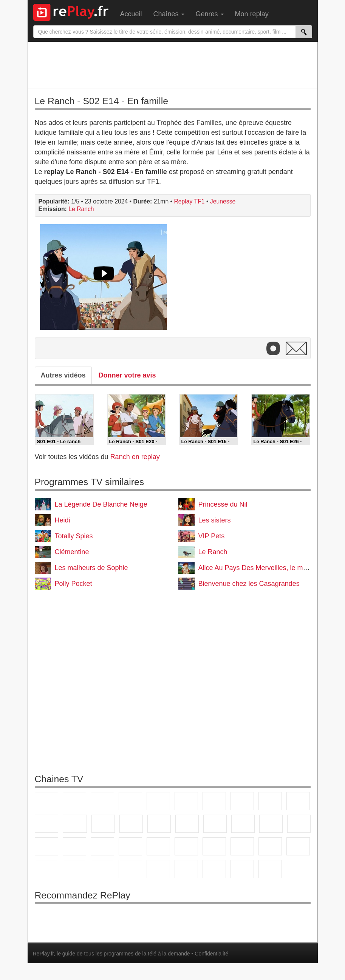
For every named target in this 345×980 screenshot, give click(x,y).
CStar (75, 824)
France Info (74, 846)
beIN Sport (242, 846)
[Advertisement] (173, 65)
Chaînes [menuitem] (169, 14)
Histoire (270, 869)
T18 (299, 824)
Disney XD (130, 869)
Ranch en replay (135, 457)
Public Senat (242, 869)
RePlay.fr (43, 954)
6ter (131, 824)
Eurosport (270, 846)
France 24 (214, 846)
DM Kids (158, 869)
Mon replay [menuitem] (252, 14)
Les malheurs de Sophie (91, 568)
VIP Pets (212, 536)
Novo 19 (46, 846)
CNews (102, 846)
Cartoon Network (102, 869)
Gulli (46, 869)
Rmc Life (215, 824)
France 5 (158, 801)
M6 (186, 801)
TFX (298, 801)
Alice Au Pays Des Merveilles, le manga (258, 568)
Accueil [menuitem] (131, 14)
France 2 (74, 801)
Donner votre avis (127, 375)
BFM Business (158, 846)
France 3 (102, 801)
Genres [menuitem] (210, 14)
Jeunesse (223, 201)
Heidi (63, 520)
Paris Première (271, 824)
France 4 (46, 824)
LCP (214, 869)
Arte (214, 801)
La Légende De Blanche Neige (101, 504)
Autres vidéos (63, 375)
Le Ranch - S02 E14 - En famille (102, 101)
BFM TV (130, 846)
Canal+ (130, 801)
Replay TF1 (189, 201)
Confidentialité (211, 954)
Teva (243, 824)
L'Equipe (298, 846)
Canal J (74, 869)
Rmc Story (187, 824)
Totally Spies (74, 536)
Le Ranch (81, 209)
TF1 (46, 801)
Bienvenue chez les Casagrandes (249, 584)
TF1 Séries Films (103, 824)
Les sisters (215, 520)
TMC (270, 801)
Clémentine (72, 552)
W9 (242, 801)
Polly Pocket (73, 584)
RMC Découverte (159, 824)
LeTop (186, 869)
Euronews (186, 846)
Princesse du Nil (223, 504)
